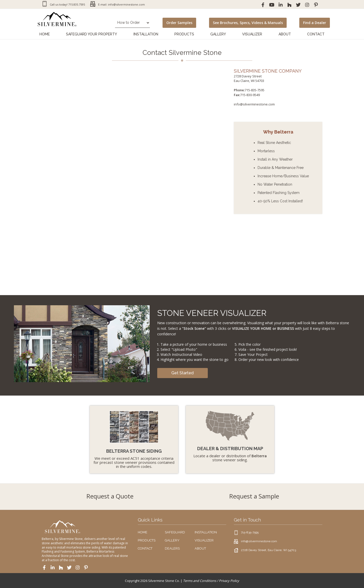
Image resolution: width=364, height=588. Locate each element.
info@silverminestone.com (259, 541)
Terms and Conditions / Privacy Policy (211, 581)
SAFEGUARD (175, 532)
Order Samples (179, 23)
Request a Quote (110, 496)
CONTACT (145, 548)
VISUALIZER (204, 540)
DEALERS (172, 548)
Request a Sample (254, 496)
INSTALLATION (206, 532)
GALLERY (172, 540)
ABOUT (200, 548)
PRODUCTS (147, 540)
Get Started (183, 373)
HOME (143, 532)
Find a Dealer (315, 23)
